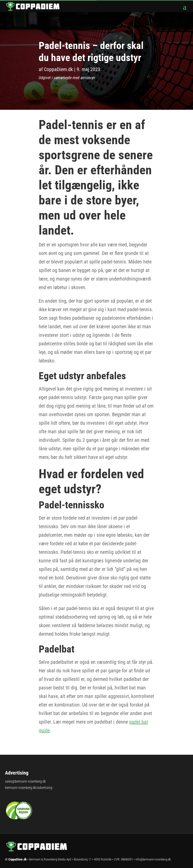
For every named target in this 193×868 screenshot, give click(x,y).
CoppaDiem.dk (58, 69)
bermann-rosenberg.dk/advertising (29, 788)
